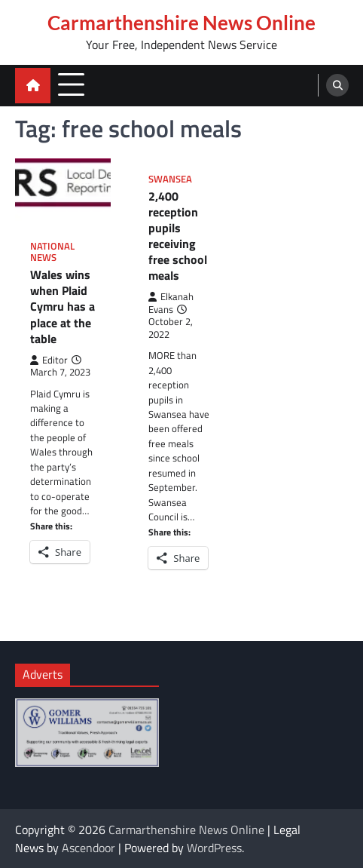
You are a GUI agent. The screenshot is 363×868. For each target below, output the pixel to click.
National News (52, 252)
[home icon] (33, 86)
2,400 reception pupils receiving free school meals (178, 236)
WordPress (214, 848)
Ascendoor (88, 848)
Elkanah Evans (171, 303)
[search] (337, 85)
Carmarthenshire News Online (181, 23)
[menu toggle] (71, 85)
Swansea (170, 179)
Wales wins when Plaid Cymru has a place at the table (63, 307)
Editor (49, 360)
